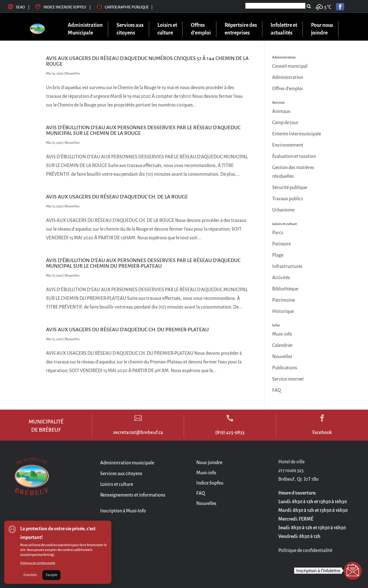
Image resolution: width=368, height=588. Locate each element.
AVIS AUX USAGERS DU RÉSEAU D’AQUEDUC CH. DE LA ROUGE (117, 197)
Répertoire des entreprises (241, 29)
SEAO (16, 7)
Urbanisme (283, 210)
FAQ (277, 390)
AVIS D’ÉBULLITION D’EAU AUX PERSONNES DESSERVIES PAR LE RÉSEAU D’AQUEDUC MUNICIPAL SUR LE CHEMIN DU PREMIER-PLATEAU (143, 263)
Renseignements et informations (133, 495)
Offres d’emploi (201, 29)
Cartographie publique (125, 7)
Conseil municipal (290, 66)
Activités (281, 278)
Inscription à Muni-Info (123, 511)
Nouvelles (72, 74)
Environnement (288, 145)
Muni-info (282, 334)
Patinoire (281, 244)
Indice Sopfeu (210, 483)
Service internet (288, 379)
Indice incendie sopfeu (63, 7)
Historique (283, 311)
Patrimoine (284, 300)
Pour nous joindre (322, 29)
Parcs (278, 233)
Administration (288, 77)
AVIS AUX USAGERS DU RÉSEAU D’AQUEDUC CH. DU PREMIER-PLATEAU (127, 330)
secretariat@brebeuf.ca (138, 432)
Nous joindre (209, 463)
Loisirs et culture (167, 29)
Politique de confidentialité (38, 563)
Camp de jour (285, 123)
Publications (285, 368)
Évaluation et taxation (294, 156)
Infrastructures (287, 266)
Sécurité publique (290, 187)
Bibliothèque (285, 289)
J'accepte (51, 575)
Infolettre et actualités (284, 29)
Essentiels (30, 575)
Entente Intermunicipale (297, 134)
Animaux (281, 111)
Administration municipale (127, 463)
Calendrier (283, 345)
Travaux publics (288, 199)
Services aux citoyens (130, 29)
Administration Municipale (85, 29)
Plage (278, 255)
